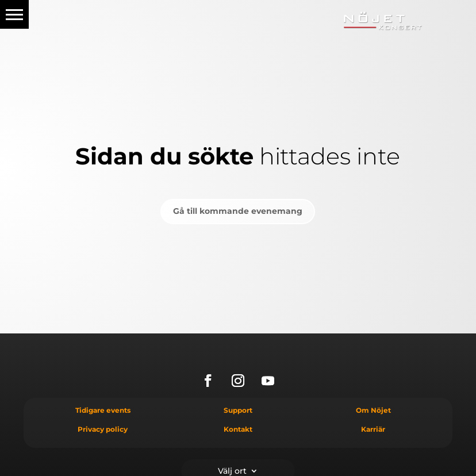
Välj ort (232, 470)
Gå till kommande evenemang (238, 211)
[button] (14, 14)
